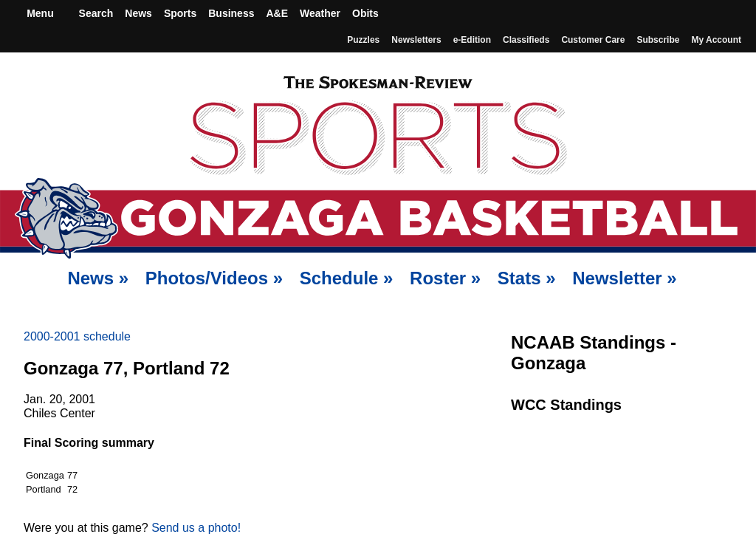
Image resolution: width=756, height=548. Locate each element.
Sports (180, 13)
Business (231, 13)
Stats (527, 278)
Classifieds (526, 40)
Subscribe (658, 40)
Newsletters (416, 40)
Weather (320, 13)
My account (716, 40)
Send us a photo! (196, 528)
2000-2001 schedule (77, 336)
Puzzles (363, 40)
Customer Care (593, 40)
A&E (277, 13)
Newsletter (624, 278)
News (138, 13)
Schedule (347, 278)
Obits (365, 13)
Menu (38, 13)
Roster (445, 278)
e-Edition (472, 40)
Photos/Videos (214, 278)
